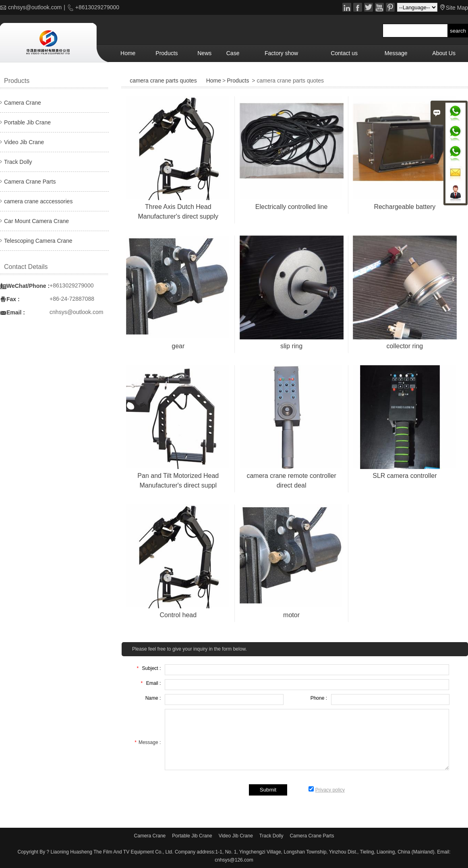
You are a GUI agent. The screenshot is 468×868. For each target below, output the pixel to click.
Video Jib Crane (24, 142)
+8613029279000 (96, 7)
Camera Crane (23, 103)
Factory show (281, 53)
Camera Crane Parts (30, 182)
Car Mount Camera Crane (36, 221)
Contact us (344, 53)
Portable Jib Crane (27, 122)
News (204, 53)
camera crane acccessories (38, 201)
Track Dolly (18, 162)
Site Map (457, 8)
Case (233, 53)
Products (167, 53)
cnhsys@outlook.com (35, 7)
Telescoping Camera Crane (38, 241)
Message (396, 53)
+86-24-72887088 (72, 299)
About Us (444, 53)
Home (128, 53)
